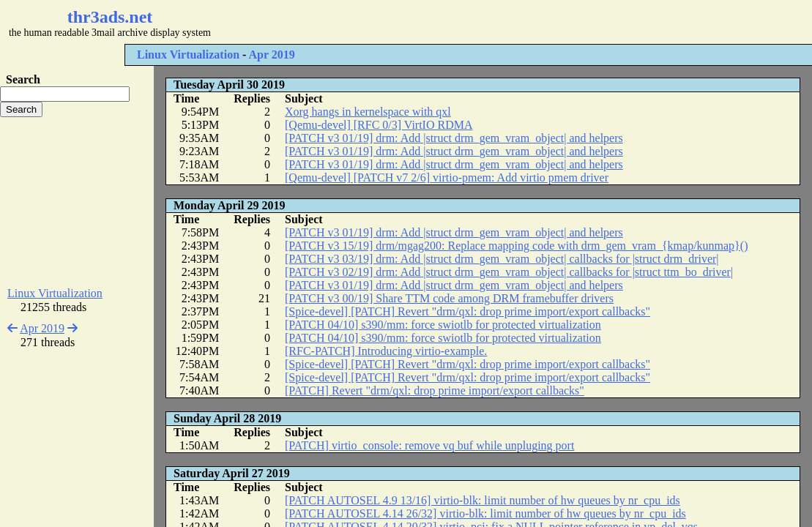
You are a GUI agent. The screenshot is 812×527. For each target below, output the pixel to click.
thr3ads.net (110, 17)
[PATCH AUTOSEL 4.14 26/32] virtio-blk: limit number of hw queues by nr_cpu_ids (485, 513)
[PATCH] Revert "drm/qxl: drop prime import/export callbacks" (435, 390)
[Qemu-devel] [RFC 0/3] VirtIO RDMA (379, 125)
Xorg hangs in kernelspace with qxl (368, 112)
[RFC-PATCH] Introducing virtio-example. (386, 351)
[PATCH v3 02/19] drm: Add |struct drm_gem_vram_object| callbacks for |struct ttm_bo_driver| (509, 272)
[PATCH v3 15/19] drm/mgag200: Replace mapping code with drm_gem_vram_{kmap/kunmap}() (516, 246)
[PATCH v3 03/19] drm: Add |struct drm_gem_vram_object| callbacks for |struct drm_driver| (502, 259)
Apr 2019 (271, 55)
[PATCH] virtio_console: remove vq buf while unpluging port (429, 445)
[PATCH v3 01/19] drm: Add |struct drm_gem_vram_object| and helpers (454, 138)
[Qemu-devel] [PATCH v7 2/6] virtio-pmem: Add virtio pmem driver (447, 177)
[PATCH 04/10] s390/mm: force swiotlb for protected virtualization (443, 325)
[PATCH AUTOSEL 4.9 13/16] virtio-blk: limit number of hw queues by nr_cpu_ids (483, 500)
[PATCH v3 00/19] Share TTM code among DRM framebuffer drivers (449, 298)
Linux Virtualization (188, 55)
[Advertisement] (436, 22)
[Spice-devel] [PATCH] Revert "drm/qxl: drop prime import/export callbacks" (468, 311)
